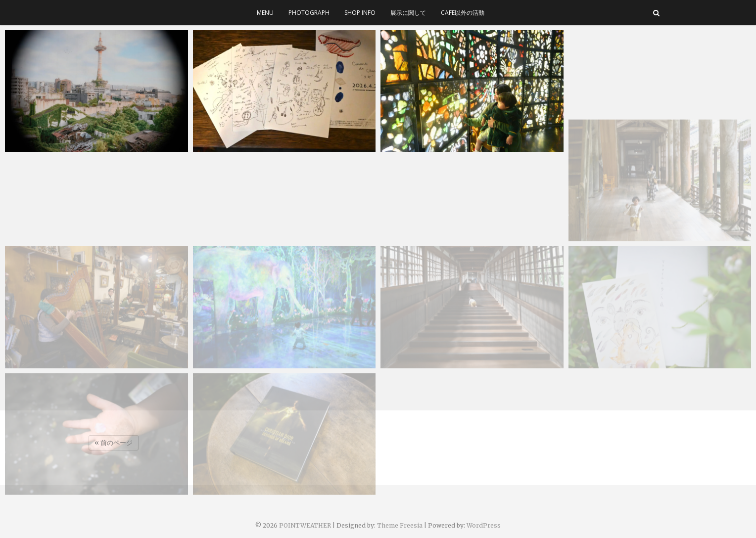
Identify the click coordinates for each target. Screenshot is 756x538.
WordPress (484, 525)
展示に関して (408, 13)
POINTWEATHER (305, 525)
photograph (309, 13)
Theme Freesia (400, 525)
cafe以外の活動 (463, 13)
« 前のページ (114, 443)
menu (265, 13)
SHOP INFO (360, 13)
